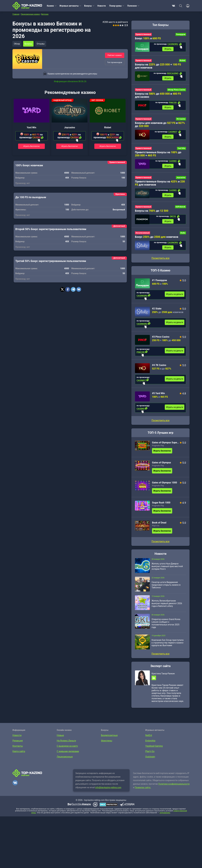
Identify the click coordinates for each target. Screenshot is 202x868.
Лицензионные (65, 759)
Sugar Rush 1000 (161, 504)
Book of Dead (159, 524)
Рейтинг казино (115, 55)
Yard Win (31, 127)
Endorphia (150, 743)
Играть (168, 49)
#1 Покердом (160, 282)
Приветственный (143, 34)
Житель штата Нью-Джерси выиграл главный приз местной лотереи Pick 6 (167, 568)
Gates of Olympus (162, 464)
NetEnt (149, 737)
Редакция (18, 743)
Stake (183, 234)
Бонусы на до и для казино (158, 96)
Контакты (18, 748)
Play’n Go (156, 527)
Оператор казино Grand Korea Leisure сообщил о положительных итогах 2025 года (166, 625)
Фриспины (107, 743)
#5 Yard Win (158, 395)
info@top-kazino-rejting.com (108, 789)
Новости (102, 6)
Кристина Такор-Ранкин (163, 675)
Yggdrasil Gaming (154, 748)
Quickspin (150, 759)
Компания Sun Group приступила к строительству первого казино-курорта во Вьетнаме (168, 644)
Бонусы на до (152, 212)
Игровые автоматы (69, 6)
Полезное (132, 6)
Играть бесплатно (32, 146)
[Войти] (187, 6)
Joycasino (70, 127)
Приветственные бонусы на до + (158, 155)
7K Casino (181, 120)
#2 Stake (157, 310)
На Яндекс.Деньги (66, 743)
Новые (60, 737)
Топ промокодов (115, 62)
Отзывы (41, 44)
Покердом (181, 34)
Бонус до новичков (157, 238)
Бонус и (148, 38)
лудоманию (165, 815)
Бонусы (88, 6)
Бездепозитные (109, 737)
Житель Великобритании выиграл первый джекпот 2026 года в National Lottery (167, 605)
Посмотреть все (160, 422)
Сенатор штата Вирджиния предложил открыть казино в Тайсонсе (166, 586)
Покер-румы (116, 6)
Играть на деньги (175, 296)
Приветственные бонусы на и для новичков (160, 184)
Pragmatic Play (158, 447)
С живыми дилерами (68, 753)
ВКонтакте (174, 6)
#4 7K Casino (159, 367)
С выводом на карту (67, 748)
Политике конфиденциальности (174, 786)
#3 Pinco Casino (161, 338)
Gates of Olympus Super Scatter (165, 444)
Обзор (17, 44)
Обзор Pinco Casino (177, 90)
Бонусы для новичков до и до (160, 125)
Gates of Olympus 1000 (165, 484)
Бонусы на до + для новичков (158, 66)
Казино (50, 6)
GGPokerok (180, 208)
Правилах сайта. (143, 789)
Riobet (108, 127)
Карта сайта (19, 753)
